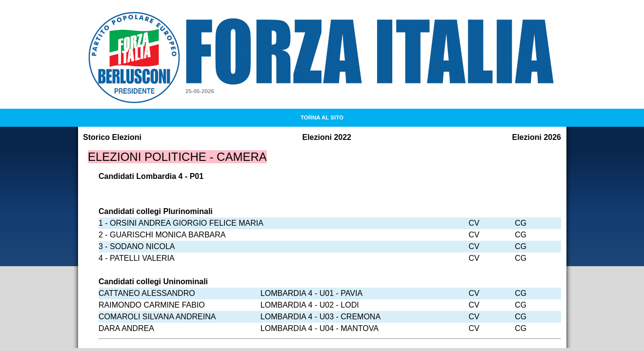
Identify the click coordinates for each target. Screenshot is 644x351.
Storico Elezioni (112, 137)
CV (474, 223)
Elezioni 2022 (327, 137)
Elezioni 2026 (537, 137)
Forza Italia (219, 25)
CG (521, 223)
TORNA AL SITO (322, 117)
